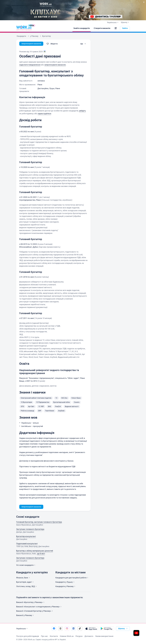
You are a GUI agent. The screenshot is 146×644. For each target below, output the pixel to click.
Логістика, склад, (27, 587)
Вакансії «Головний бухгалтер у (35, 611)
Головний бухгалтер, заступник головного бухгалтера (39, 522)
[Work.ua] (24, 28)
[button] (116, 28)
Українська (22, 629)
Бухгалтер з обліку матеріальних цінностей (35, 551)
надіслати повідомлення (30, 65)
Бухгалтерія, (25, 582)
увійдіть (82, 111)
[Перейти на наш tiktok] (80, 629)
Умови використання (104, 636)
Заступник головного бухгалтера (30, 529)
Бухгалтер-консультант (26, 537)
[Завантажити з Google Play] (107, 629)
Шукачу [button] (123, 629)
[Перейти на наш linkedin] (73, 629)
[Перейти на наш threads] (60, 629)
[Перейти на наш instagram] (67, 629)
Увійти (125, 28)
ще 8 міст (41, 554)
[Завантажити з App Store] (91, 629)
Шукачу (125, 22)
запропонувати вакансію (55, 65)
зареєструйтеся (44, 114)
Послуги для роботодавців (28, 636)
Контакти (54, 636)
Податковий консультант (27, 544)
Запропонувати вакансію (32, 44)
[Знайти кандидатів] (82, 28)
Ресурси (79, 636)
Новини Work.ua (67, 636)
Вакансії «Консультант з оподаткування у (39, 607)
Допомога (89, 636)
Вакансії (25, 616)
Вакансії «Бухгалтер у (31, 603)
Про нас (44, 636)
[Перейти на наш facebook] (54, 629)
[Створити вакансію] (102, 28)
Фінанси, (23, 578)
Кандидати (72, 578)
